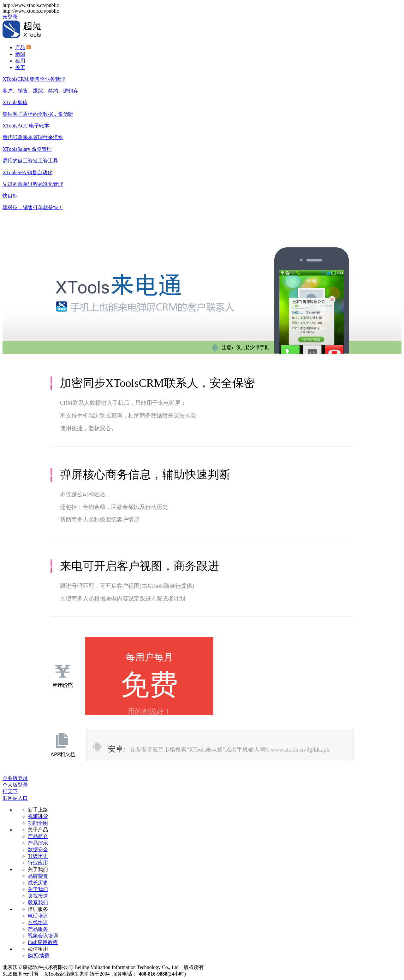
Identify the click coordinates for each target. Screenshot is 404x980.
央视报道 (38, 896)
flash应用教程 (43, 942)
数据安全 (38, 850)
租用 (20, 61)
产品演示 (38, 843)
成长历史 (38, 883)
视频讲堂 (38, 816)
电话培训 (38, 916)
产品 (20, 47)
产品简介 (38, 836)
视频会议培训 (43, 936)
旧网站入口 (15, 798)
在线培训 (38, 922)
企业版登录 (15, 778)
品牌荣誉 (38, 876)
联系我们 (38, 903)
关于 (20, 67)
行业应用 (38, 863)
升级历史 (38, 856)
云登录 (10, 17)
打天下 (10, 791)
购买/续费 (39, 956)
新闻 (20, 54)
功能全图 (38, 823)
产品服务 (38, 929)
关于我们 (38, 889)
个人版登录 (15, 785)
